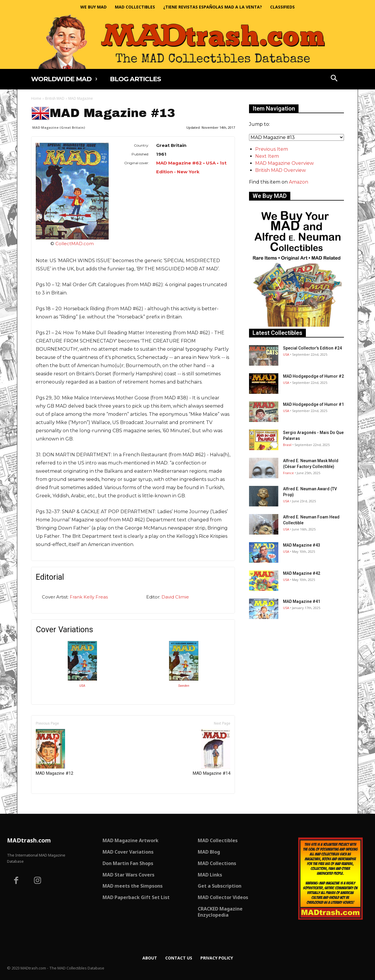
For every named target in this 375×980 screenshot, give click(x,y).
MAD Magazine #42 (302, 573)
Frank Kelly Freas (89, 597)
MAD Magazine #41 (302, 601)
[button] (334, 79)
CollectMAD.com (75, 244)
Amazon (299, 182)
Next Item (267, 156)
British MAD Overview (281, 170)
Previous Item (272, 149)
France (288, 473)
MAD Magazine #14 (212, 752)
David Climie (175, 597)
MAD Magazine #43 (302, 545)
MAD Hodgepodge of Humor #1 (313, 404)
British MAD (55, 98)
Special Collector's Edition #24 (312, 348)
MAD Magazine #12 (54, 752)
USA (82, 686)
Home (36, 98)
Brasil (287, 445)
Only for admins (51, 804)
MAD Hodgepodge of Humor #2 (313, 376)
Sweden (184, 686)
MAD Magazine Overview (284, 163)
